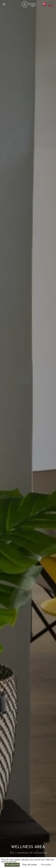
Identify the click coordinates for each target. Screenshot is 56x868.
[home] (28, 4)
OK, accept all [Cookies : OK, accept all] (12, 865)
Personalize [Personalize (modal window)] (46, 865)
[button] (5, 4)
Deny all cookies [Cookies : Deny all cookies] (30, 865)
